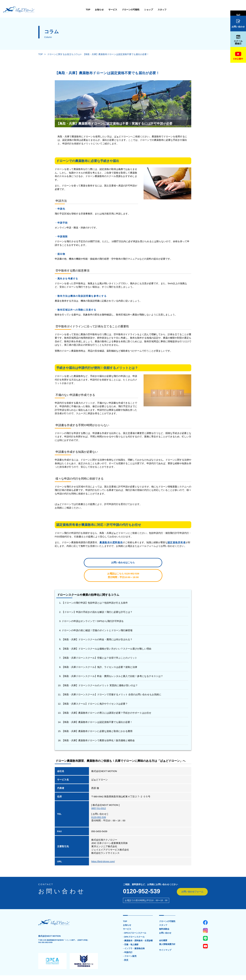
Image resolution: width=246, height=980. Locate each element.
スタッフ (131, 10)
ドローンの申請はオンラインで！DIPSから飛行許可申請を (93, 610)
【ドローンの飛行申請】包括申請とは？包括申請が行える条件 (95, 592)
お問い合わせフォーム (192, 881)
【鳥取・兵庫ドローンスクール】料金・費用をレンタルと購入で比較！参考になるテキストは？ (112, 665)
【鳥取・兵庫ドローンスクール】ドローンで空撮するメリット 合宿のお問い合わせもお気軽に (112, 683)
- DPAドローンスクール (134, 926)
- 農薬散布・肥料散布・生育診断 (138, 930)
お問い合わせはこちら (94, 564)
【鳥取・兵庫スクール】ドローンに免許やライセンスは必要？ (95, 693)
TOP (57, 10)
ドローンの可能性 (100, 10)
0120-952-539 (99, 806)
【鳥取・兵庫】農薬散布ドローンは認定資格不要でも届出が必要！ (116, 54)
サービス (82, 10)
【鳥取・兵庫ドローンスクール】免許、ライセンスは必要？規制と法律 (99, 656)
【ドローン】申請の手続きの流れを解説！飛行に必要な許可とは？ (97, 601)
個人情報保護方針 (167, 933)
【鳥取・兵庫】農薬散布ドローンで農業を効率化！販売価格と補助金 (98, 729)
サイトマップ (165, 939)
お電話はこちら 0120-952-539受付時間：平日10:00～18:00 (152, 564)
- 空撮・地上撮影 (131, 934)
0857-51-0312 (99, 797)
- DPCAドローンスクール (135, 922)
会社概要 (163, 930)
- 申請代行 (128, 942)
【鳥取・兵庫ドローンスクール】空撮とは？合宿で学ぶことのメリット (99, 647)
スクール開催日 (238, 40)
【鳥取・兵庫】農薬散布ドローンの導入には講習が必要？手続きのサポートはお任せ (107, 702)
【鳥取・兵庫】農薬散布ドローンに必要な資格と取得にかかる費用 (97, 720)
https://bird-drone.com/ (103, 850)
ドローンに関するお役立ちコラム (64, 54)
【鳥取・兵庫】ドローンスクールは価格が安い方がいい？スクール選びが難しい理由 (107, 638)
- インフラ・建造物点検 (134, 938)
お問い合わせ (238, 24)
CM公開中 (238, 56)
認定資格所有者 (177, 542)
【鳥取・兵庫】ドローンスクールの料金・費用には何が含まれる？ (97, 628)
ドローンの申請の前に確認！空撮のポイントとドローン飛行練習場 (97, 619)
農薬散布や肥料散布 (111, 542)
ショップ (118, 10)
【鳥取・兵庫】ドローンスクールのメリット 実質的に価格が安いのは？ (100, 674)
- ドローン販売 (130, 946)
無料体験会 (238, 10)
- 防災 (126, 949)
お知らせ (69, 10)
